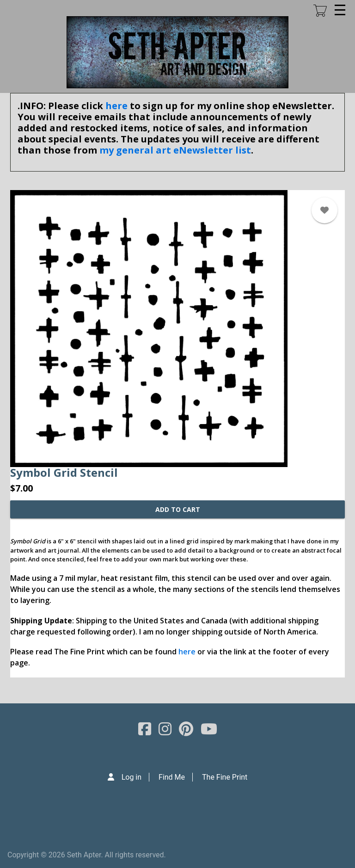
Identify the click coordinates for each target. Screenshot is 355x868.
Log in (132, 777)
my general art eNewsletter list (175, 150)
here (116, 106)
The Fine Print (225, 777)
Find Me (172, 777)
